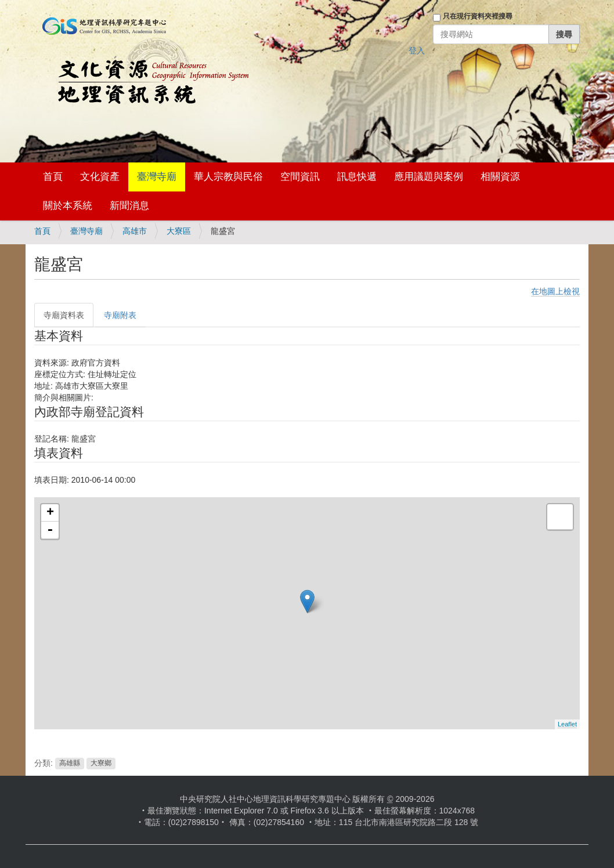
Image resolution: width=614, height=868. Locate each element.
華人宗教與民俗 (228, 177)
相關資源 (500, 177)
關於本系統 (68, 206)
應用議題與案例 (429, 177)
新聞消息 (129, 206)
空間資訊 (300, 177)
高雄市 (135, 231)
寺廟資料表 (64, 315)
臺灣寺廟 (157, 177)
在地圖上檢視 (555, 291)
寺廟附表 (120, 315)
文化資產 (100, 177)
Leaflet (567, 724)
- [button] (50, 530)
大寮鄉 (101, 764)
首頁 (53, 177)
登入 (417, 50)
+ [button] (50, 513)
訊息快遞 (357, 177)
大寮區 (179, 231)
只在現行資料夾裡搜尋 (478, 16)
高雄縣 (70, 764)
